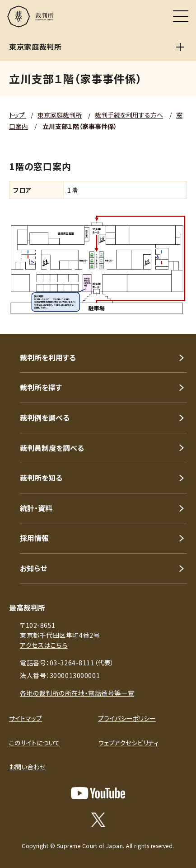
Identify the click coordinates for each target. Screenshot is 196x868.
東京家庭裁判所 (60, 115)
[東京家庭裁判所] (180, 47)
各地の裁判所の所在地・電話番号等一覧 (77, 693)
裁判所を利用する (48, 357)
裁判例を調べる (45, 417)
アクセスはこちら (44, 645)
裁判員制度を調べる (52, 448)
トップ (18, 115)
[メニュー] (181, 16)
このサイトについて (35, 743)
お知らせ (33, 568)
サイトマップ (26, 718)
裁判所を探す (41, 387)
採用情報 (34, 538)
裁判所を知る (41, 478)
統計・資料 (36, 508)
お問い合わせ (27, 767)
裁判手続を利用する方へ (129, 115)
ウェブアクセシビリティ (128, 743)
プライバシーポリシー (127, 718)
